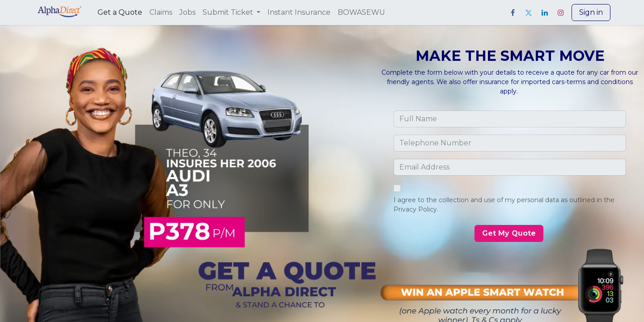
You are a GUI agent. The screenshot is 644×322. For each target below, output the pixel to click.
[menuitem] (120, 13)
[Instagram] (561, 13)
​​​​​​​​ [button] (509, 233)
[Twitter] (529, 13)
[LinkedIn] (545, 13)
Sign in (591, 12)
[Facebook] (513, 13)
